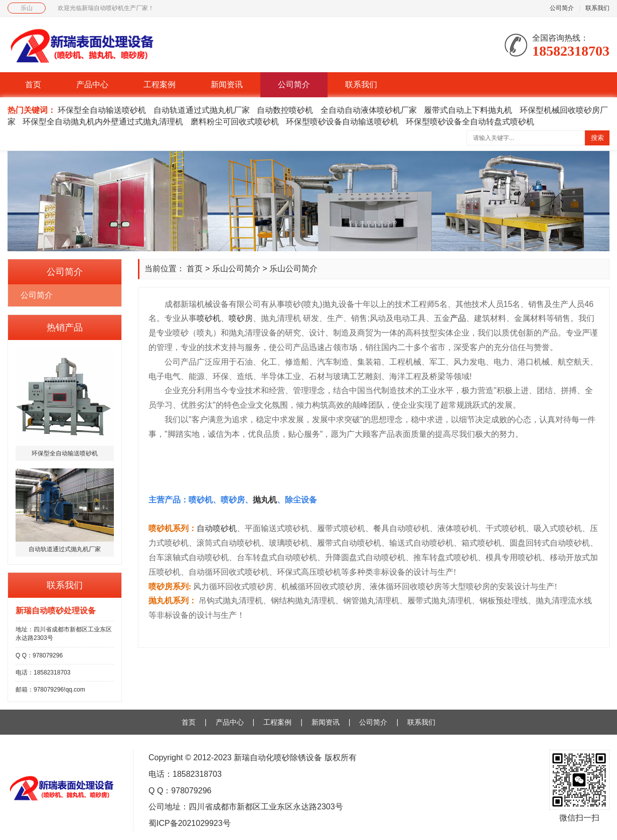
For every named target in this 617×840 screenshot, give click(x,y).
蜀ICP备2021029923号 (190, 823)
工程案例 (160, 85)
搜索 (597, 138)
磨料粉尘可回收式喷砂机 (235, 122)
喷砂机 (209, 318)
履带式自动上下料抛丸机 (468, 110)
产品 (458, 318)
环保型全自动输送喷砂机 (102, 110)
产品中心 (92, 85)
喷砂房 (241, 318)
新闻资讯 (227, 85)
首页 (33, 85)
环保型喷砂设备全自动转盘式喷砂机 (470, 122)
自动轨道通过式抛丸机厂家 (202, 110)
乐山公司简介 (236, 269)
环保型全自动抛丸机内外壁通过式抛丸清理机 (103, 122)
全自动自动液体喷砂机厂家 (369, 110)
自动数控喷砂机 (285, 110)
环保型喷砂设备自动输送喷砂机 (342, 122)
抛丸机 (265, 500)
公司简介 (562, 8)
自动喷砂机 (217, 528)
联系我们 (597, 8)
